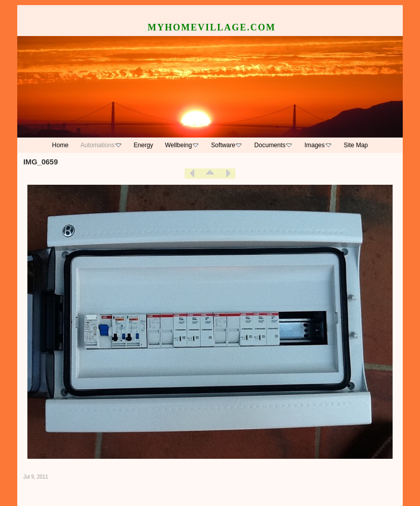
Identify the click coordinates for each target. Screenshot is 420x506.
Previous (192, 174)
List (210, 174)
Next (228, 174)
